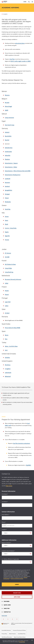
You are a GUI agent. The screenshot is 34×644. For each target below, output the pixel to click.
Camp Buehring (9, 272)
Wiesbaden (8, 202)
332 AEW (7, 257)
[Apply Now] (17, 597)
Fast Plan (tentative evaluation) (21, 443)
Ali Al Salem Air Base (10, 264)
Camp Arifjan (8, 268)
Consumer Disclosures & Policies (19, 630)
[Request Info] (17, 593)
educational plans (20, 43)
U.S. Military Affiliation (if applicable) (10, 559)
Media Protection (12, 634)
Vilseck (7, 198)
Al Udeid (7, 313)
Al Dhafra (7, 358)
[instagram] (4, 619)
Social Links (4, 616)
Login (25, 2)
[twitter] (13, 619)
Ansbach (7, 132)
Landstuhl (8, 179)
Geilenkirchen (9, 148)
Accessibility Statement (6, 630)
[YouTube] (17, 619)
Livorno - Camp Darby (11, 228)
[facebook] (8, 619)
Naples (7, 232)
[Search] (29, 2)
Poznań (7, 294)
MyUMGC (28, 465)
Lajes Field (8, 302)
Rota (6, 339)
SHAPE (7, 110)
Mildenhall (8, 376)
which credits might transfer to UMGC (21, 61)
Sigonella (7, 236)
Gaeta (6, 220)
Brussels (7, 103)
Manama (7, 95)
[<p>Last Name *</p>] (17, 505)
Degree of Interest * (6, 543)
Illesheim (7, 159)
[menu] (32, 2)
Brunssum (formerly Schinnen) (13, 279)
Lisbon (7, 306)
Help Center (9, 486)
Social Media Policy (22, 634)
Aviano (7, 216)
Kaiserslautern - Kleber (11, 167)
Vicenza (7, 240)
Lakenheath (8, 373)
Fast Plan (12, 59)
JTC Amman (8, 253)
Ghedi (6, 224)
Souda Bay (8, 209)
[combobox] (4, 526)
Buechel (7, 140)
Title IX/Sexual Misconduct (7, 637)
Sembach (7, 186)
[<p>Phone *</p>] (17, 526)
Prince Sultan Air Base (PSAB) (13, 328)
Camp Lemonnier (9, 118)
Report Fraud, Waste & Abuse (20, 637)
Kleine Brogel (8, 106)
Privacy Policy (22, 642)
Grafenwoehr (8, 152)
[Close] (32, 640)
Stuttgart (7, 194)
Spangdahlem (9, 190)
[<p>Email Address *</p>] (17, 518)
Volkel (7, 283)
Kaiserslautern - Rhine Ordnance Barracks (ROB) (18, 171)
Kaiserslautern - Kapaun (11, 163)
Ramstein (7, 182)
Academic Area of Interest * (8, 551)
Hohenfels (8, 155)
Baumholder (8, 136)
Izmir (6, 350)
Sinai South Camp (10, 125)
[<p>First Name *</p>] (17, 498)
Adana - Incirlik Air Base (11, 346)
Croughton (8, 369)
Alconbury (8, 365)
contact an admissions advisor (17, 578)
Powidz (7, 291)
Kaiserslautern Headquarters (13, 175)
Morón (7, 335)
